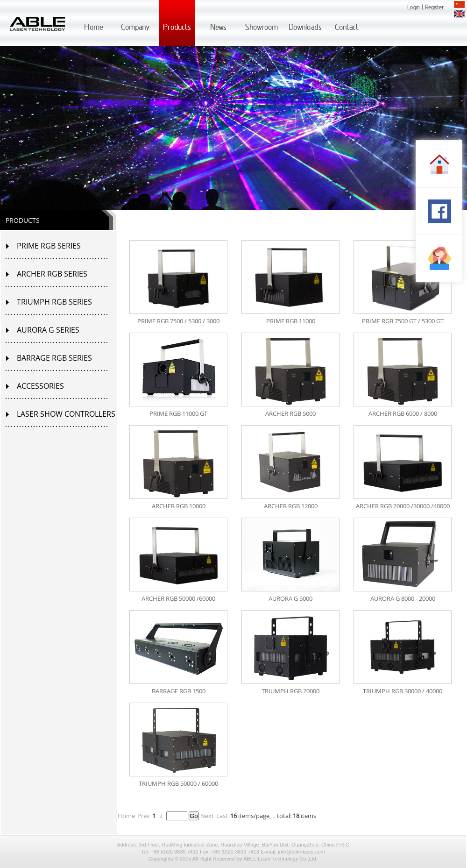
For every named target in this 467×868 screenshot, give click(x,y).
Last (222, 816)
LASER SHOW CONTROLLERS (66, 414)
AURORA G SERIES (48, 330)
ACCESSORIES (40, 386)
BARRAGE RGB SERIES (54, 358)
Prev (144, 816)
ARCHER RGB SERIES (52, 274)
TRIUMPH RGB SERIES (54, 302)
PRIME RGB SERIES (49, 246)
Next (207, 816)
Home (126, 816)
